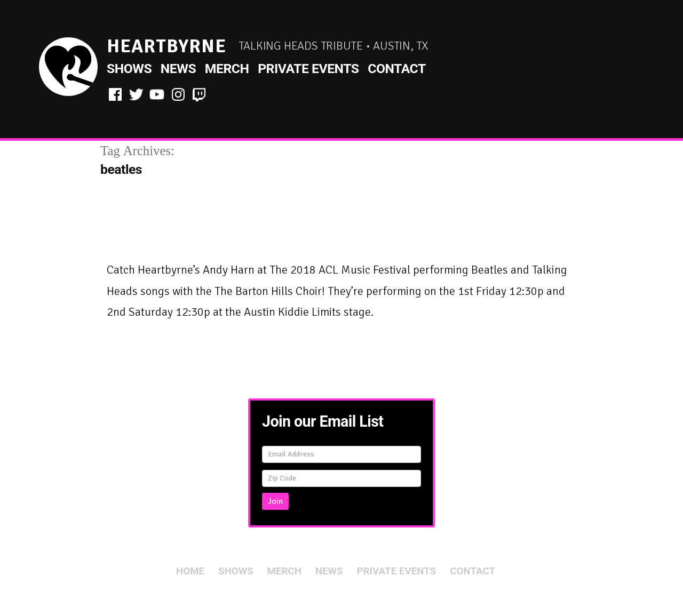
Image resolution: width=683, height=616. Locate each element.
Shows (129, 69)
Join (275, 501)
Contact (397, 69)
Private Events (308, 69)
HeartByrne (166, 46)
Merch (227, 69)
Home (190, 571)
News (178, 69)
